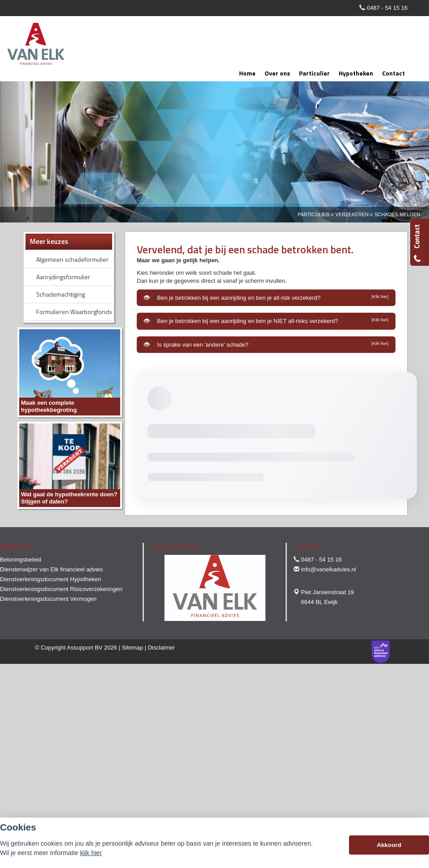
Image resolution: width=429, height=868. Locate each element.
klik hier (91, 853)
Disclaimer (162, 648)
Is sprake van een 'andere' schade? (266, 344)
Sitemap (132, 648)
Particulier (314, 214)
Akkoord (389, 845)
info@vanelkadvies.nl (329, 569)
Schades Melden (397, 214)
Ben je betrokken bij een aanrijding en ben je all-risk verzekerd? (266, 298)
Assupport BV (85, 648)
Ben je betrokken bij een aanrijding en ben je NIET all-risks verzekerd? (266, 321)
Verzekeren (352, 214)
